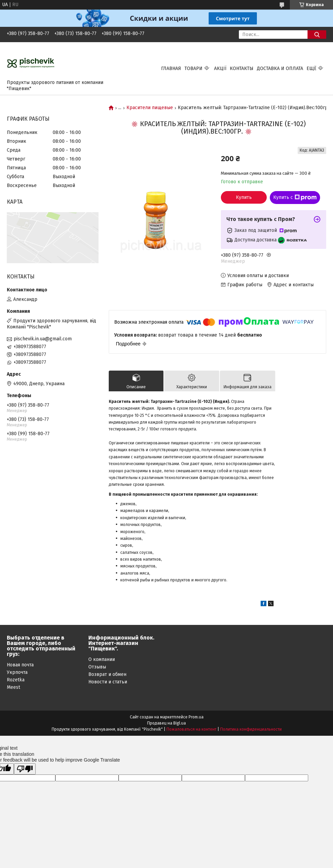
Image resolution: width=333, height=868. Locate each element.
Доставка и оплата (280, 69)
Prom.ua (196, 717)
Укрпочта (17, 672)
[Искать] (317, 35)
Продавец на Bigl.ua (166, 723)
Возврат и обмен (107, 674)
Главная (171, 69)
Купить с (295, 198)
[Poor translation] (25, 769)
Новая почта (20, 665)
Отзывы (97, 667)
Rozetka (16, 680)
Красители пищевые (150, 108)
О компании (102, 659)
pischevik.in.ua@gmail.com (43, 339)
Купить (244, 197)
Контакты (242, 69)
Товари (194, 69)
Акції (220, 69)
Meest (13, 687)
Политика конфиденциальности (251, 729)
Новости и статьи (108, 682)
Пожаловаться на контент (191, 729)
